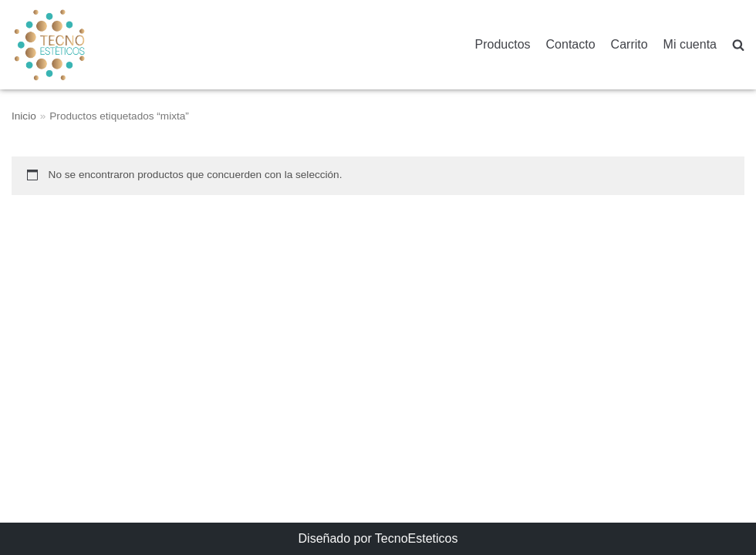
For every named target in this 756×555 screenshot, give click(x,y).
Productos (503, 44)
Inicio (24, 116)
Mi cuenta (690, 44)
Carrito (629, 44)
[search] (738, 45)
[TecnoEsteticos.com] (88, 44)
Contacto (571, 44)
